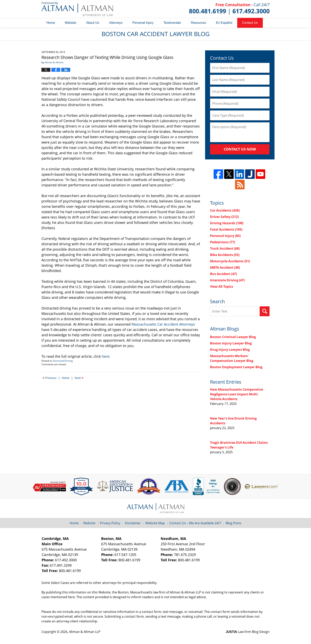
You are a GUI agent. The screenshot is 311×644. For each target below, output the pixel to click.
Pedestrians (223, 242)
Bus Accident (223, 274)
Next (79, 378)
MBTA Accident (225, 267)
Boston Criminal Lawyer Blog (233, 337)
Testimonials (172, 23)
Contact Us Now (240, 149)
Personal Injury (143, 23)
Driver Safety (224, 217)
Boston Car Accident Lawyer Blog (77, 9)
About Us (93, 23)
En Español (224, 23)
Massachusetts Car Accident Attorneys (163, 324)
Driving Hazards (227, 223)
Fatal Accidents (226, 229)
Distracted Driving (63, 361)
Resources (198, 23)
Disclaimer (133, 523)
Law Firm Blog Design (248, 632)
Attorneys (116, 23)
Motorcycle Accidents (230, 261)
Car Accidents (225, 210)
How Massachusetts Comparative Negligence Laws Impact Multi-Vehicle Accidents (237, 394)
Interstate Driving (227, 280)
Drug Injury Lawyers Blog (230, 350)
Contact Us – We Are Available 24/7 (195, 523)
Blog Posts (234, 523)
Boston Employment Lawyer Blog (236, 367)
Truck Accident (225, 248)
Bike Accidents (225, 255)
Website (71, 23)
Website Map (155, 523)
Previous (49, 378)
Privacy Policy (110, 523)
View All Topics (222, 287)
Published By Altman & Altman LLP (229, 9)
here (106, 356)
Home (51, 23)
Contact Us (250, 23)
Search (265, 311)
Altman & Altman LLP (85, 632)
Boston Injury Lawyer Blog (231, 343)
